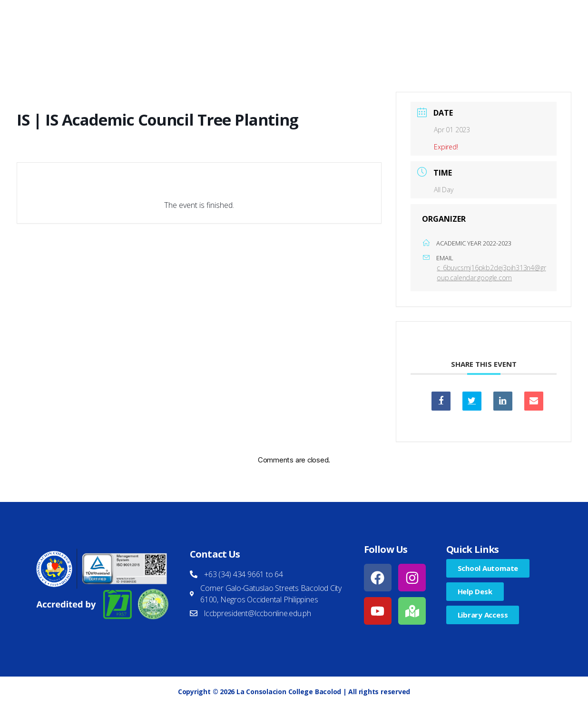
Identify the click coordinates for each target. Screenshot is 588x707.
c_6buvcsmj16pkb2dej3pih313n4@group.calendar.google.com (491, 273)
